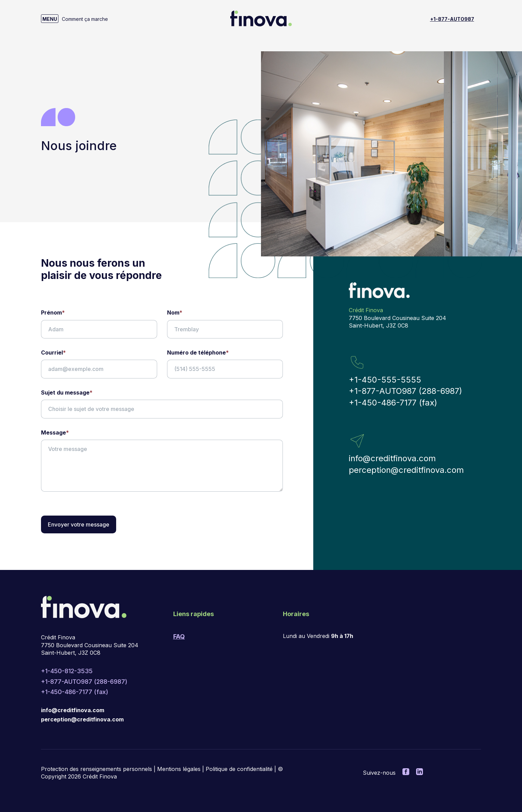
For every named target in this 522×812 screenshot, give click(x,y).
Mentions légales (179, 769)
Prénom (53, 312)
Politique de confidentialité (239, 769)
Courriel (53, 352)
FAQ (179, 636)
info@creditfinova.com (392, 458)
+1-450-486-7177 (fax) (393, 403)
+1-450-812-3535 (67, 671)
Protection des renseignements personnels (97, 769)
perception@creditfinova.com (406, 470)
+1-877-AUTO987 (452, 19)
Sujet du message (67, 392)
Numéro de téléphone (198, 352)
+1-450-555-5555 (385, 380)
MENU (50, 19)
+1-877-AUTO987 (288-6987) (406, 391)
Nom (175, 312)
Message (55, 432)
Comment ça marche (85, 19)
